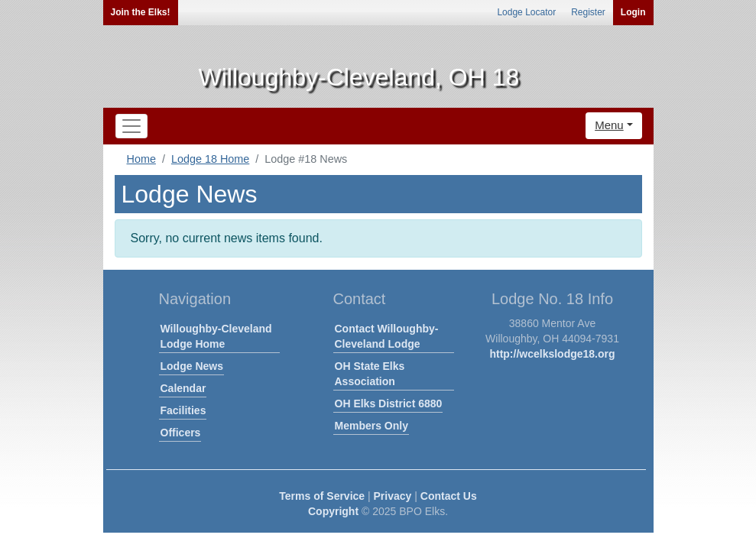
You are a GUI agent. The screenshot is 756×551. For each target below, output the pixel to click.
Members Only (372, 426)
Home (141, 159)
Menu (609, 125)
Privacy (393, 496)
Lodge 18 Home (210, 159)
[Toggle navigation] (131, 126)
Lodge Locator (526, 12)
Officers (181, 433)
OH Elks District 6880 (389, 404)
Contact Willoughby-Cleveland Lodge (387, 336)
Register (588, 12)
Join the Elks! (141, 12)
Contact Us (449, 496)
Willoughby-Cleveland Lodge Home (216, 336)
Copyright (333, 511)
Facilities (183, 410)
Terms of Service (322, 496)
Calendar (183, 388)
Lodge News (192, 366)
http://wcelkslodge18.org (552, 354)
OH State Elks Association (370, 374)
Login (633, 12)
